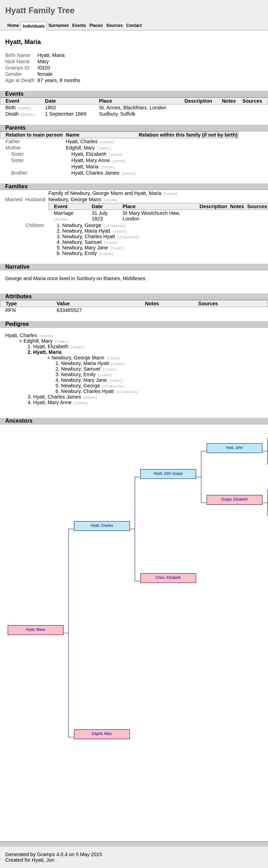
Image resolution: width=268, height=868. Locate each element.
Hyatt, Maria (93, 167)
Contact (134, 25)
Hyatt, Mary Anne (99, 160)
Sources (114, 25)
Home (13, 25)
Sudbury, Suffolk (117, 114)
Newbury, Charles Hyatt (101, 236)
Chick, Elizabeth (168, 578)
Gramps (46, 854)
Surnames (59, 25)
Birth (19, 108)
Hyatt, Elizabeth (97, 154)
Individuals (34, 26)
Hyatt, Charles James (104, 173)
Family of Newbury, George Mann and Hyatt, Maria (113, 193)
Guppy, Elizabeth (234, 499)
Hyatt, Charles (90, 141)
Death (20, 114)
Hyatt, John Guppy (168, 473)
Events (79, 25)
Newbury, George (94, 225)
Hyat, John (234, 448)
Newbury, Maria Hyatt (95, 231)
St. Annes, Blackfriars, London (133, 108)
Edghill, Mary (89, 148)
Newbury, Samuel (90, 242)
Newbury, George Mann (83, 199)
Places (96, 25)
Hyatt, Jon (43, 860)
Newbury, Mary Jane (94, 248)
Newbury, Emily (88, 253)
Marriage (64, 216)
